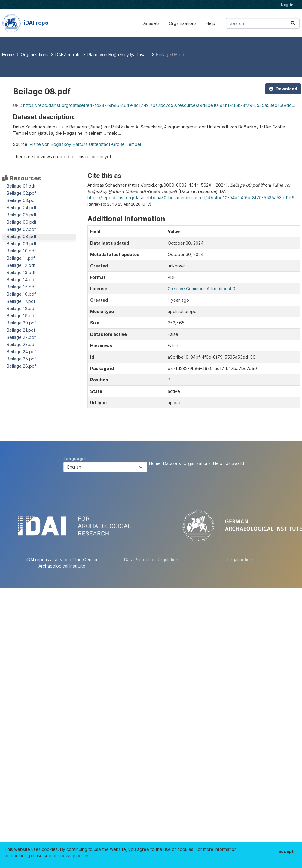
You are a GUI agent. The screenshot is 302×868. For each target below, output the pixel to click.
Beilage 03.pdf (21, 200)
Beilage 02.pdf (21, 193)
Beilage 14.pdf (21, 280)
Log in (287, 5)
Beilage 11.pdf (21, 258)
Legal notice (240, 560)
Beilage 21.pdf (21, 330)
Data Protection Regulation (151, 560)
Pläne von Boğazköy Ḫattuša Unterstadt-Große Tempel (85, 144)
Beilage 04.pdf (21, 208)
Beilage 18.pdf (21, 308)
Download (283, 89)
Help (210, 23)
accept (286, 851)
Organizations (183, 23)
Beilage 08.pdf (171, 54)
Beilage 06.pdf (21, 222)
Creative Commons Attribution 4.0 (201, 289)
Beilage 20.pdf (21, 323)
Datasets (151, 23)
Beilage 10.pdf (21, 251)
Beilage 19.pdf (21, 316)
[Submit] (293, 23)
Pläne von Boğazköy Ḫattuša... (118, 54)
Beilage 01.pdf (21, 186)
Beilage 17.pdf (21, 301)
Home (155, 463)
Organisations (197, 463)
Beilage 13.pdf (21, 272)
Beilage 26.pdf (21, 366)
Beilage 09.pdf (21, 244)
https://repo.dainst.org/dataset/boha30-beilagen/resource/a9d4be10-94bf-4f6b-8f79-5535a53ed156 (191, 198)
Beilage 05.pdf (21, 215)
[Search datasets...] (263, 23)
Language (74, 458)
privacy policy (74, 856)
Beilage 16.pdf (21, 294)
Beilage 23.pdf (21, 344)
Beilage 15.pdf (21, 287)
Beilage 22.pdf (21, 337)
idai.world (234, 463)
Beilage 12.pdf (21, 265)
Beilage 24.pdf (21, 352)
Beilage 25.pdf (21, 359)
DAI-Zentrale (68, 54)
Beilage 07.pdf (21, 229)
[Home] (8, 54)
